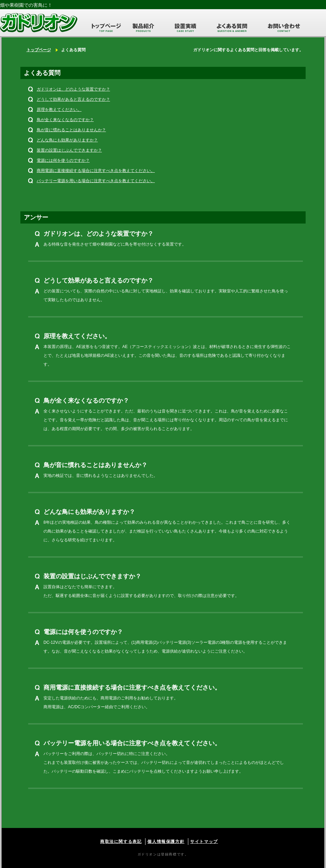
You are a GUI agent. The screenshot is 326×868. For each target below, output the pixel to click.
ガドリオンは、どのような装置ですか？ (73, 89)
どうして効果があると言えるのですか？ (73, 99)
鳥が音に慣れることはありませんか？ (71, 130)
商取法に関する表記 (121, 842)
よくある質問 (232, 27)
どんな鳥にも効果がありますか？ (67, 140)
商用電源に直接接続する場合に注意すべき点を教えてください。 (96, 171)
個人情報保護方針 (166, 842)
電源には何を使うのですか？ (63, 160)
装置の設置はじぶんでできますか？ (69, 150)
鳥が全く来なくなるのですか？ (65, 120)
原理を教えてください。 (59, 110)
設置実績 (185, 27)
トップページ (102, 27)
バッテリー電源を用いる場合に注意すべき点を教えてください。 (96, 181)
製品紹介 (143, 27)
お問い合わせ (284, 27)
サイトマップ (204, 842)
